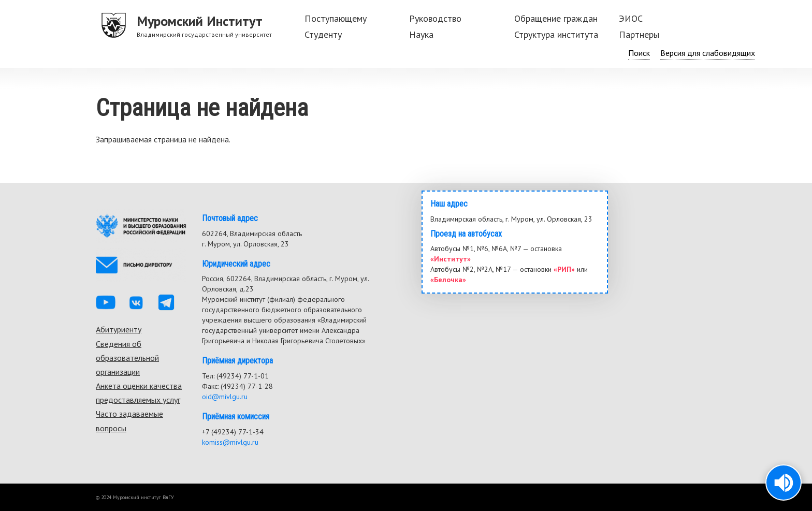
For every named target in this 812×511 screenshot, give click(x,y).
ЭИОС (631, 18)
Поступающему (336, 18)
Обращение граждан (556, 18)
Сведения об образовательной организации (127, 358)
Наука (421, 34)
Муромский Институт (200, 21)
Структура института (556, 34)
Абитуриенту (119, 329)
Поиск (639, 53)
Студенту (323, 34)
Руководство (435, 18)
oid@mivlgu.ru (225, 397)
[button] (784, 483)
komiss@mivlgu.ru (230, 442)
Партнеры (639, 34)
